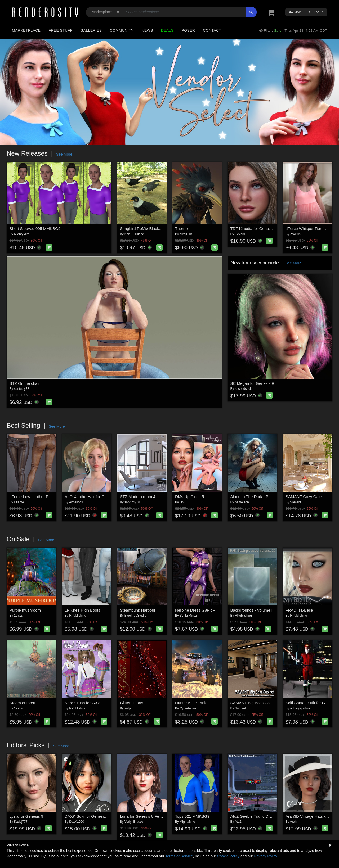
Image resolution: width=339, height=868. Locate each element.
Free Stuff (60, 30)
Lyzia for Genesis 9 (26, 816)
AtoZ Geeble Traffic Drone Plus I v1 (262, 816)
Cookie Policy (228, 856)
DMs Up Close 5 (189, 497)
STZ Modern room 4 (138, 497)
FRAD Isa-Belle (299, 610)
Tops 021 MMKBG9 (192, 816)
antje (128, 708)
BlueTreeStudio (135, 616)
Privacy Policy (265, 856)
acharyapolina (300, 708)
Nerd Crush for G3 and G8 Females (96, 703)
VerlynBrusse (134, 822)
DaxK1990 (77, 822)
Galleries (91, 30)
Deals (167, 30)
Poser (188, 30)
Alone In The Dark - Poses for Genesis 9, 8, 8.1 (272, 497)
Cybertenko (188, 708)
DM (182, 502)
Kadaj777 (21, 822)
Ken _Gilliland (134, 234)
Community (122, 30)
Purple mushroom (25, 610)
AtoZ (238, 822)
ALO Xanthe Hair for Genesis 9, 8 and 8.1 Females (110, 497)
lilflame (19, 502)
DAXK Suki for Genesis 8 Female (94, 816)
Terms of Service (179, 856)
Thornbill (183, 229)
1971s (18, 616)
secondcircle (244, 389)
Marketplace (26, 30)
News (147, 30)
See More (64, 154)
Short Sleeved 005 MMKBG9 (35, 229)
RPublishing (78, 616)
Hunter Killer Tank (191, 703)
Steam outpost (22, 703)
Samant (295, 502)
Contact (212, 30)
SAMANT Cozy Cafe (304, 497)
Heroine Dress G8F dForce (199, 610)
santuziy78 (22, 389)
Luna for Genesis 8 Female (144, 816)
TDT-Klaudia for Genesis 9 (254, 229)
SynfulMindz (188, 616)
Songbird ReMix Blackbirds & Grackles (154, 229)
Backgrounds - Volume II (252, 610)
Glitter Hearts (132, 703)
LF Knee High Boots (82, 610)
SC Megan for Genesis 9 (252, 383)
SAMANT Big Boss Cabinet (254, 703)
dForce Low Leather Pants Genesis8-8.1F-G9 (50, 497)
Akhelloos (76, 502)
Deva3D (241, 234)
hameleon (242, 502)
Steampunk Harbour (138, 610)
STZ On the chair (25, 383)
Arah (293, 822)
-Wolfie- (295, 234)
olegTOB (186, 234)
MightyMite (22, 234)
